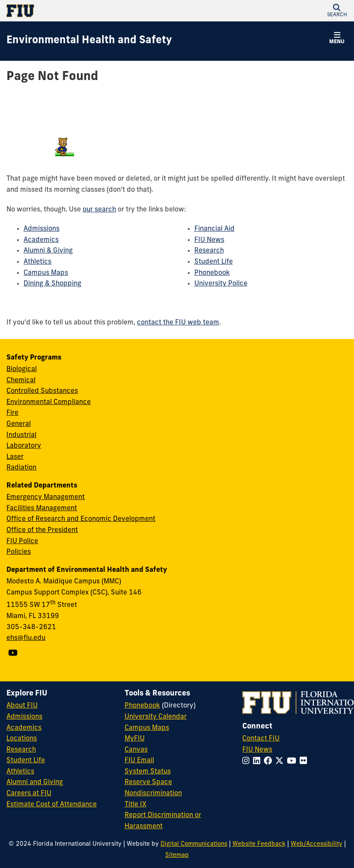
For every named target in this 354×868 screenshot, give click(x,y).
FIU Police (22, 541)
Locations (22, 739)
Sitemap (177, 855)
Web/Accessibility (317, 844)
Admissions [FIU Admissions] (24, 717)
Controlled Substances (42, 391)
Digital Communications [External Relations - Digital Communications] (194, 844)
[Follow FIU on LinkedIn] (258, 762)
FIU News (209, 240)
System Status (148, 772)
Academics (41, 240)
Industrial (21, 435)
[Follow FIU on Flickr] (305, 762)
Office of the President (42, 530)
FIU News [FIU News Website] (257, 750)
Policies (19, 552)
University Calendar (156, 717)
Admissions (42, 229)
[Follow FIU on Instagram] (248, 762)
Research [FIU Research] (21, 750)
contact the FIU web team (178, 323)
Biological (22, 369)
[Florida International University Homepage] (92, 11)
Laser (15, 457)
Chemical (21, 380)
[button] (337, 11)
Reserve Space (148, 782)
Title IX (135, 805)
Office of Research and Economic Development (81, 519)
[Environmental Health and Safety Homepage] (89, 41)
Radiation (21, 468)
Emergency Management (46, 497)
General (19, 424)
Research (209, 251)
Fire (12, 413)
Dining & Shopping (52, 284)
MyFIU (135, 739)
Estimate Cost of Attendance (52, 805)
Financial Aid (214, 229)
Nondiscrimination (153, 794)
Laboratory (24, 446)
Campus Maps (46, 273)
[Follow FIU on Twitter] (281, 762)
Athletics (37, 262)
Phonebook (212, 273)
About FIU (22, 706)
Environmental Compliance (49, 402)
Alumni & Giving (48, 251)
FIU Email (139, 761)
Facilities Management (42, 508)
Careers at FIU (29, 794)
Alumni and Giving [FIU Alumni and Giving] (35, 782)
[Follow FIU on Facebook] (269, 762)
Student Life (214, 262)
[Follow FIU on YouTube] (293, 762)
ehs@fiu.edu (26, 638)
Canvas (136, 750)
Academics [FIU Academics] (24, 728)
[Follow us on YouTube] (14, 654)
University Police (221, 284)
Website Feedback (259, 844)
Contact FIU (261, 739)
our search (99, 210)
